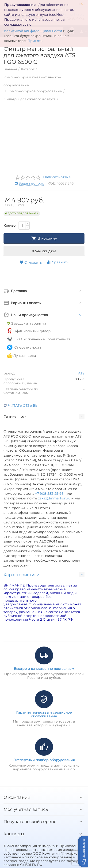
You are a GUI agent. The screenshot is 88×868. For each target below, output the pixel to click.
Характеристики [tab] (44, 575)
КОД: (52, 183)
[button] (83, 852)
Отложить (31, 262)
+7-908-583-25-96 (50, 494)
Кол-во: (10, 225)
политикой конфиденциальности (33, 31)
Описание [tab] (44, 417)
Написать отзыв (57, 177)
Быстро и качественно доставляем (44, 669)
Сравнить (57, 262)
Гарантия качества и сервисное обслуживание (44, 714)
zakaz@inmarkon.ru (54, 498)
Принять (35, 41)
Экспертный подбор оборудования (44, 760)
